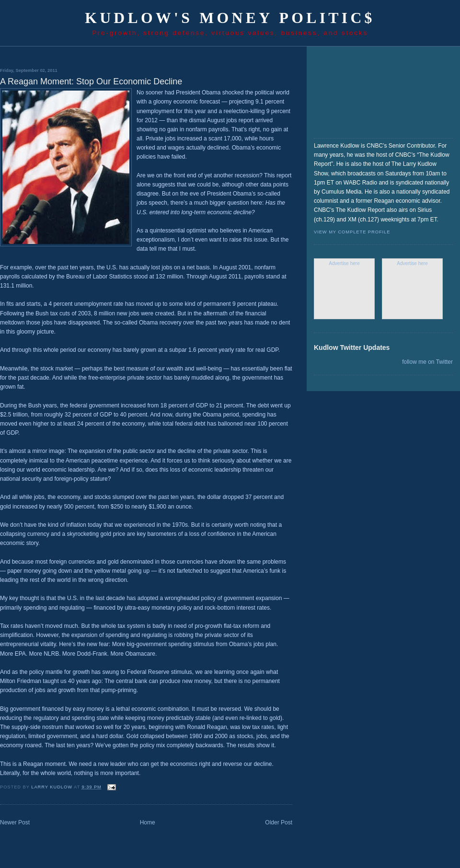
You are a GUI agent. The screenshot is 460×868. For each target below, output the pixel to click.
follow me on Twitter (427, 362)
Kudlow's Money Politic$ (230, 18)
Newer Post (15, 822)
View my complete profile (352, 232)
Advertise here (344, 263)
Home (148, 822)
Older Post (279, 822)
